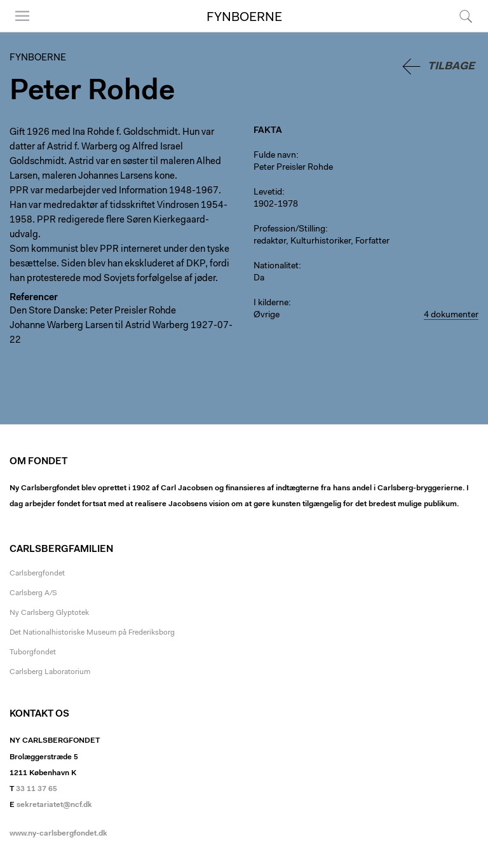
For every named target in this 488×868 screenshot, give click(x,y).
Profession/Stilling (289, 230)
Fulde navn (275, 156)
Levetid (268, 193)
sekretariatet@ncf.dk (54, 805)
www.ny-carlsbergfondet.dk (58, 834)
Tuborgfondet (33, 652)
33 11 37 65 (37, 789)
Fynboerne (244, 18)
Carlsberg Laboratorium (50, 672)
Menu (22, 16)
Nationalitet (276, 266)
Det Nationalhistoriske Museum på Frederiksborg (92, 633)
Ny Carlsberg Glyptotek (49, 613)
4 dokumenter (451, 315)
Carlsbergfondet (37, 574)
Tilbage (451, 66)
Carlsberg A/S (33, 593)
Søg (466, 16)
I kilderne (271, 303)
